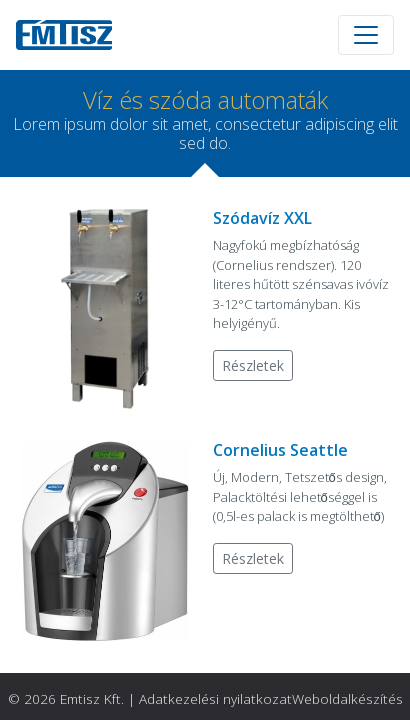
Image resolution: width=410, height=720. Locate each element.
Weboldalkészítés (347, 698)
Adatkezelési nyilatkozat (215, 698)
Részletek (253, 365)
